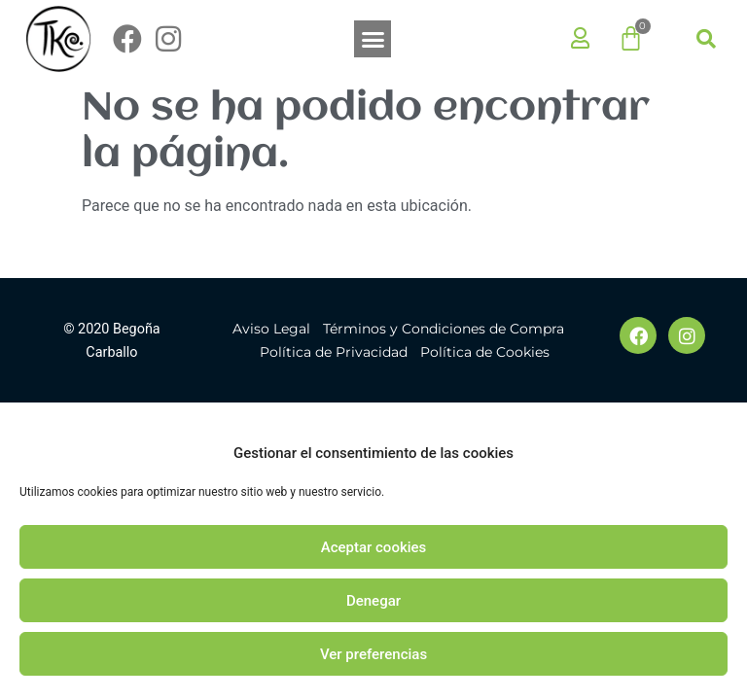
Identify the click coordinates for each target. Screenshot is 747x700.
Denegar (373, 601)
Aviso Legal (271, 329)
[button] (373, 39)
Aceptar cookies (374, 547)
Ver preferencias (373, 654)
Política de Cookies (485, 352)
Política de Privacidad (334, 352)
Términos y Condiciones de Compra (444, 329)
